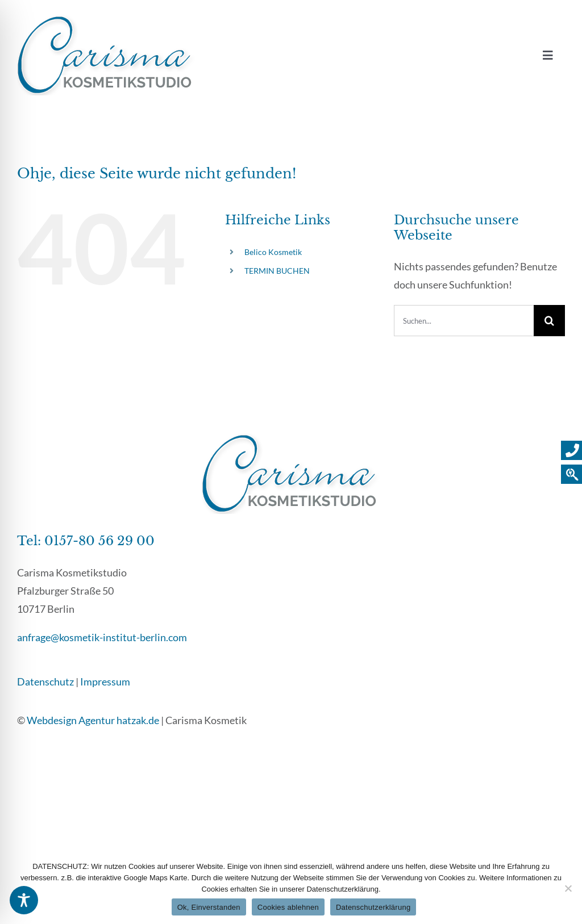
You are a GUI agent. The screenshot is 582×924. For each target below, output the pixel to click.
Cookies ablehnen (288, 907)
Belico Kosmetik (273, 252)
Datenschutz (45, 681)
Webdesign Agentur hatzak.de (93, 720)
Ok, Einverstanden (209, 907)
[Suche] (549, 321)
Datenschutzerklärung (373, 907)
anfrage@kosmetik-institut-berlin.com (102, 637)
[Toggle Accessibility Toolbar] (24, 900)
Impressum (105, 681)
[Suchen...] (464, 321)
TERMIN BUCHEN (277, 271)
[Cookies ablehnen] (568, 888)
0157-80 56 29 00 (99, 541)
